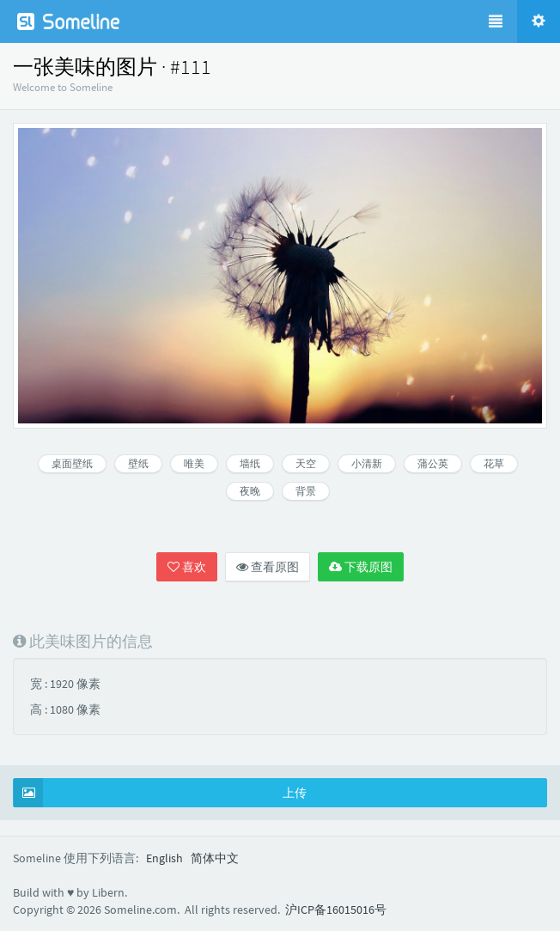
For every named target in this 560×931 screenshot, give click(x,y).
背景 (306, 491)
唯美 (194, 463)
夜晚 (250, 491)
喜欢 (187, 567)
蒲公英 (433, 463)
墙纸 (250, 463)
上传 (160, 793)
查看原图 (268, 567)
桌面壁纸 (72, 463)
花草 (494, 463)
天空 (306, 463)
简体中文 (215, 858)
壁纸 (138, 463)
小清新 (367, 463)
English (164, 858)
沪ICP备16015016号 (336, 910)
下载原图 (361, 567)
